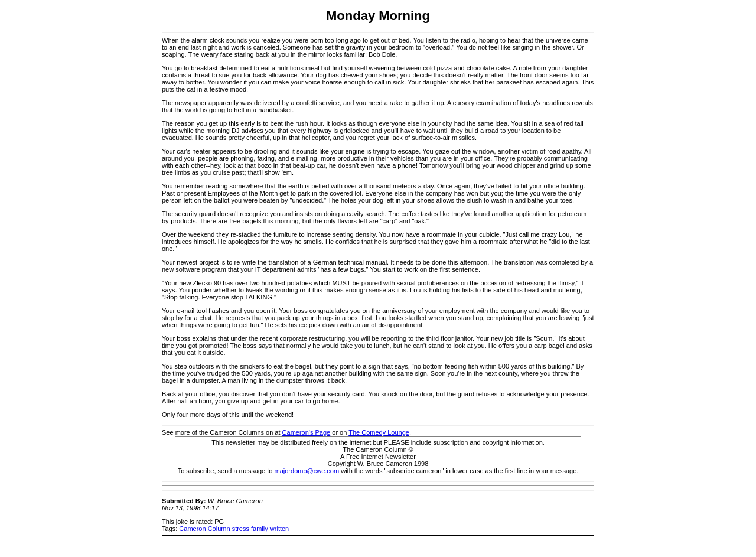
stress (241, 529)
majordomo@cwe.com (307, 471)
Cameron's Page (307, 432)
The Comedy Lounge (379, 432)
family (260, 529)
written (279, 529)
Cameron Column (204, 529)
